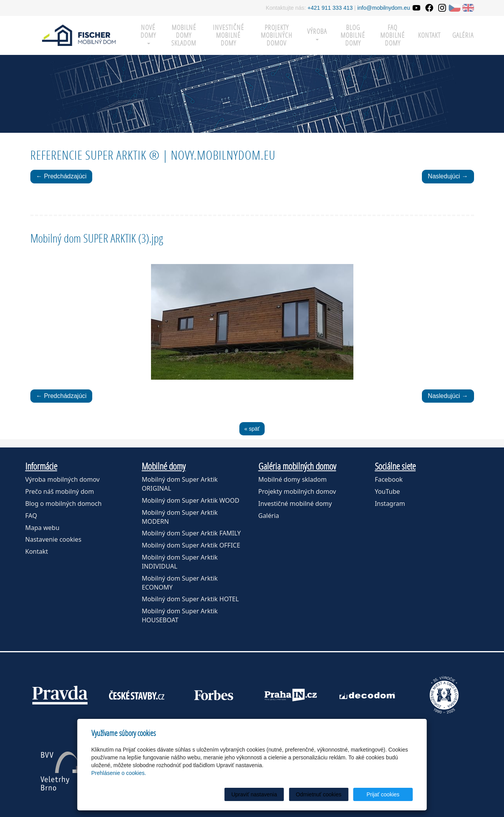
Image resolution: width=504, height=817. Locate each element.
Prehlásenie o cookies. (119, 773)
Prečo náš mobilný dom (60, 491)
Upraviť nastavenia (254, 794)
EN (468, 8)
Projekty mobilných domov (277, 35)
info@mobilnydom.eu (384, 8)
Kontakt (429, 35)
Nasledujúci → (448, 176)
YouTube (387, 491)
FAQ (31, 516)
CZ (455, 8)
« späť (252, 429)
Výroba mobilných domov (62, 479)
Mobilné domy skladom (184, 35)
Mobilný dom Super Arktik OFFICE (191, 545)
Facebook (389, 479)
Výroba (317, 34)
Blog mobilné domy (353, 35)
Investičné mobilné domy (228, 35)
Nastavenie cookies (53, 539)
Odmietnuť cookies (319, 794)
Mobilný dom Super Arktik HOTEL (190, 599)
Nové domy (148, 34)
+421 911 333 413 (330, 8)
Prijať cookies (383, 794)
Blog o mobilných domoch (63, 504)
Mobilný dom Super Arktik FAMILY (191, 533)
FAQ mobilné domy (392, 35)
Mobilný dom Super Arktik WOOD (191, 500)
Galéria (463, 35)
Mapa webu (42, 528)
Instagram (390, 504)
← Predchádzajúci (61, 176)
